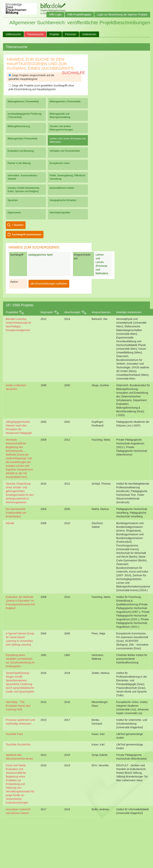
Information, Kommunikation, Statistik (23, 177)
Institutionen (89, 34)
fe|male (10, 523)
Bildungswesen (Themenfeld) (65, 101)
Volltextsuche (13, 34)
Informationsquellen (60, 212)
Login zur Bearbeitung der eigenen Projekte (122, 15)
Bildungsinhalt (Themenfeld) (22, 139)
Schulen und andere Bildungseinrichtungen (61, 128)
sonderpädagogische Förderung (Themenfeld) (25, 115)
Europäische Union (60, 163)
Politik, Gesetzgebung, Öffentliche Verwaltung (68, 177)
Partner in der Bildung (19, 163)
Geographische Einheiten (63, 200)
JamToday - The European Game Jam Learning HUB (18, 706)
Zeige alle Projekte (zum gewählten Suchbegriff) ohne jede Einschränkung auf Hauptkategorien (41, 87)
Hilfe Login (55, 15)
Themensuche (35, 34)
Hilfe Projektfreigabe (79, 15)
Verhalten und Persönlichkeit (65, 151)
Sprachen (13, 200)
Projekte (54, 34)
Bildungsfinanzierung (19, 126)
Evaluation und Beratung (21, 151)
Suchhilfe (73, 73)
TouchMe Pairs (14, 734)
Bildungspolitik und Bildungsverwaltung (60, 115)
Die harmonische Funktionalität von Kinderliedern (16, 513)
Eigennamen (14, 212)
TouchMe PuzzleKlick (18, 744)
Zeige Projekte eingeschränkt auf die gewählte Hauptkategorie (31, 77)
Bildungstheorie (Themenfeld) (23, 101)
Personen (71, 34)
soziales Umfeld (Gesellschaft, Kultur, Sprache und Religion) (24, 190)
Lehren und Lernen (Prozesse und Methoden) (68, 140)
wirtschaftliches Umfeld (62, 188)
